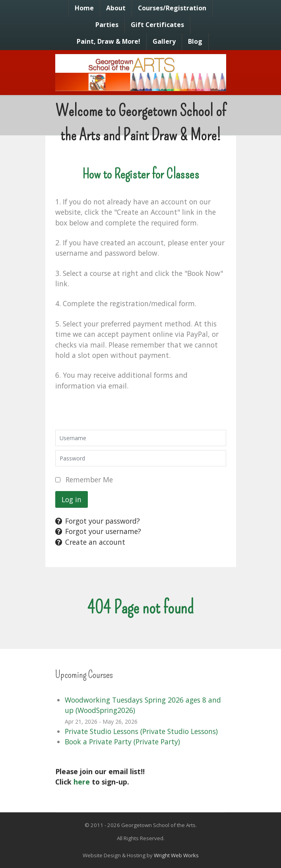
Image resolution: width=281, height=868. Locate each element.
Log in (72, 499)
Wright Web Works (176, 855)
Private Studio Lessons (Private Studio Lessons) (141, 731)
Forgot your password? (98, 521)
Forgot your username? (98, 531)
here (82, 782)
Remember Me (89, 480)
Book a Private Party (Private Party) (122, 742)
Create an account (90, 542)
